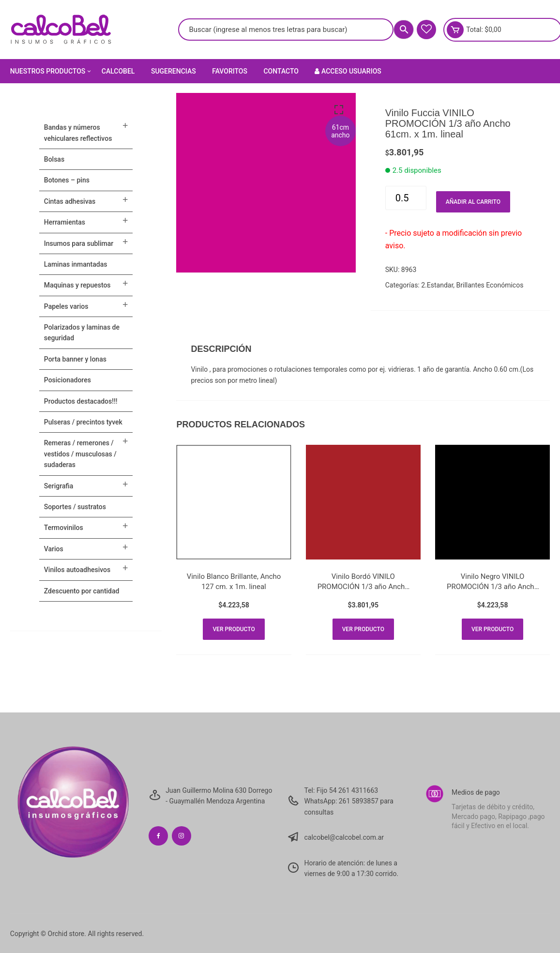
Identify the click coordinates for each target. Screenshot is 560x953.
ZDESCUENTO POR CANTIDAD (82, 591)
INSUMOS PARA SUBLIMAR (79, 243)
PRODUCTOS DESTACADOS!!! (81, 401)
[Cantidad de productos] (406, 198)
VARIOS (54, 549)
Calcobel (118, 71)
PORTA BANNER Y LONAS (75, 359)
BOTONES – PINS (67, 180)
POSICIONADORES (68, 380)
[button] (339, 110)
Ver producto (234, 629)
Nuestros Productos (52, 71)
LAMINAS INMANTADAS (76, 264)
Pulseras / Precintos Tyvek (83, 422)
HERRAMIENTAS (65, 222)
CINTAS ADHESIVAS (70, 201)
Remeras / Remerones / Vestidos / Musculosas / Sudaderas (80, 454)
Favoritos (230, 71)
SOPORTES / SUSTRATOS (75, 507)
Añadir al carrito (473, 202)
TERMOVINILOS (64, 528)
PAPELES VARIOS (66, 306)
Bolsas (54, 159)
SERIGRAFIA (59, 486)
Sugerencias (174, 71)
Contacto (281, 71)
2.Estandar (437, 285)
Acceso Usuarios (348, 71)
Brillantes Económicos (490, 285)
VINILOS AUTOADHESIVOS (77, 570)
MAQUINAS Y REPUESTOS (77, 285)
